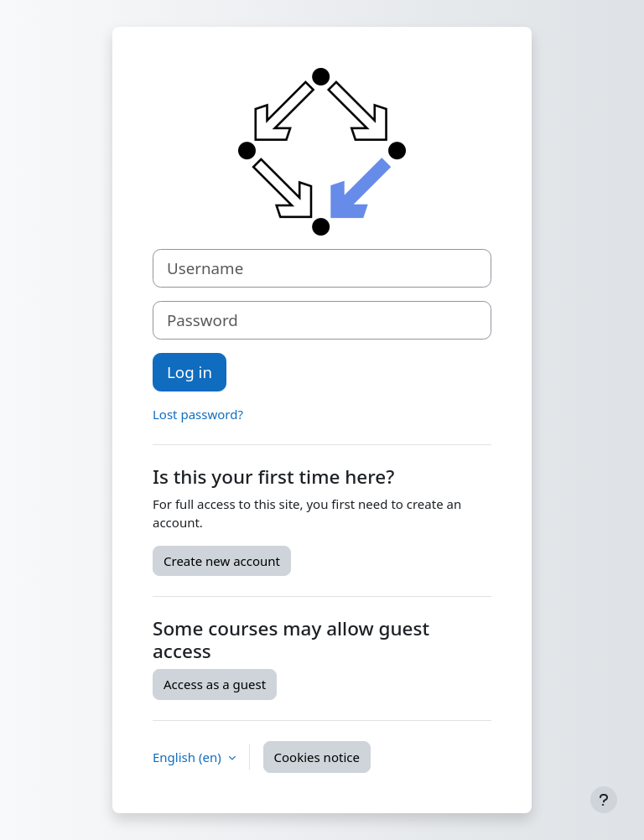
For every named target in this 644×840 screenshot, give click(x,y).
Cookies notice (317, 757)
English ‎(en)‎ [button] (189, 757)
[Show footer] (604, 800)
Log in (190, 372)
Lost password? (198, 414)
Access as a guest (215, 684)
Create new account (222, 561)
